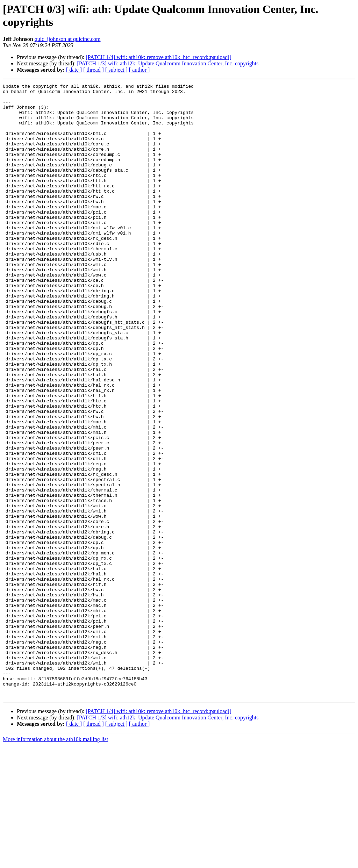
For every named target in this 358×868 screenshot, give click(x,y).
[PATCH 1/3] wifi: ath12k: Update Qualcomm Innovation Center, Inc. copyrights (168, 63)
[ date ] (74, 70)
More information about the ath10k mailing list (55, 862)
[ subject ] (116, 70)
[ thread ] (94, 70)
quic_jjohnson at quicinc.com (68, 39)
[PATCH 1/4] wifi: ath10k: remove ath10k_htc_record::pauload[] (159, 57)
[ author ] (139, 70)
